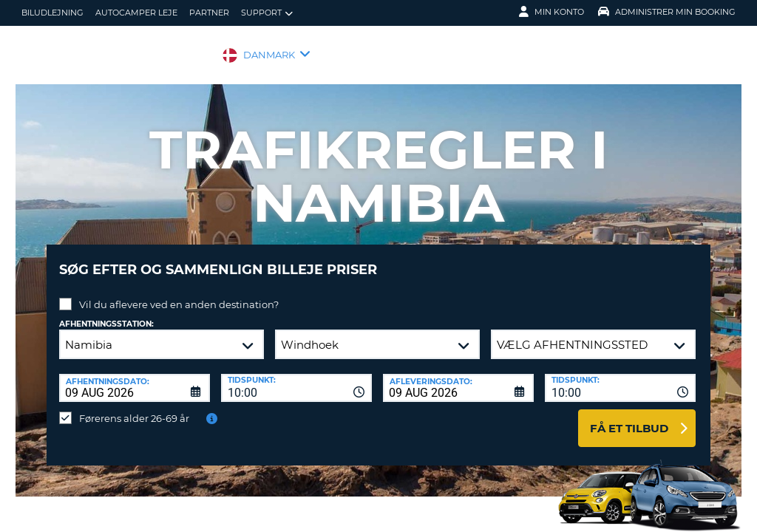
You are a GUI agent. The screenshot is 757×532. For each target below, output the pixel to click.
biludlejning (52, 13)
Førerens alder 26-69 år (134, 407)
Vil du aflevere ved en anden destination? (179, 293)
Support (267, 13)
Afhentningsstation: (106, 313)
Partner (209, 13)
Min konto (551, 12)
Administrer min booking (667, 12)
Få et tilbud (629, 417)
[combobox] (296, 377)
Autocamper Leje (136, 13)
